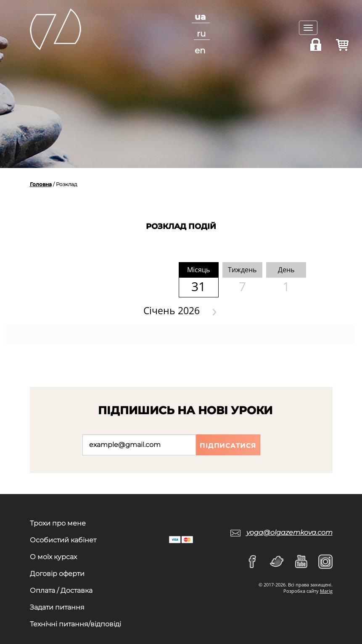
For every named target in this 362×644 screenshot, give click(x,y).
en (200, 50)
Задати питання (57, 607)
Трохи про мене (58, 523)
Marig (326, 591)
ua (200, 17)
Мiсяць (198, 270)
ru (201, 34)
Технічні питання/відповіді (75, 624)
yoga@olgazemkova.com (289, 532)
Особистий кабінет (63, 540)
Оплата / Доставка (61, 590)
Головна (41, 184)
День (286, 270)
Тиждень (242, 270)
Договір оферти (57, 574)
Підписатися (228, 446)
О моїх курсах (53, 557)
